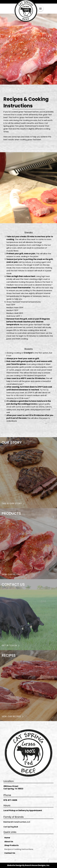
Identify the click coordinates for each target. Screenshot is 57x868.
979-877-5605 (10, 800)
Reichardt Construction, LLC (17, 822)
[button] (40, 9)
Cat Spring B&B (11, 827)
